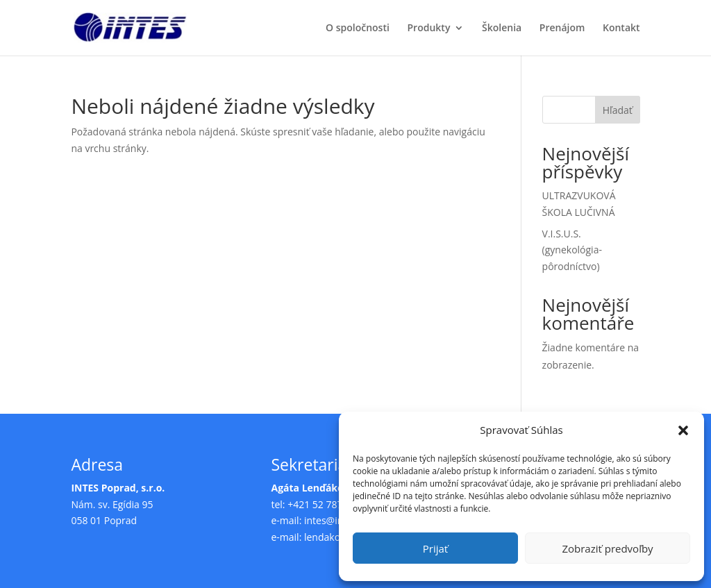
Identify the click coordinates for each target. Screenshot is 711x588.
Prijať (435, 548)
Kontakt (621, 28)
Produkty (429, 28)
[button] (683, 430)
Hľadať (618, 110)
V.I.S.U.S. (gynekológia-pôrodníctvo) (572, 250)
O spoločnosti (358, 28)
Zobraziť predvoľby (607, 548)
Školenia (502, 28)
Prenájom (562, 28)
